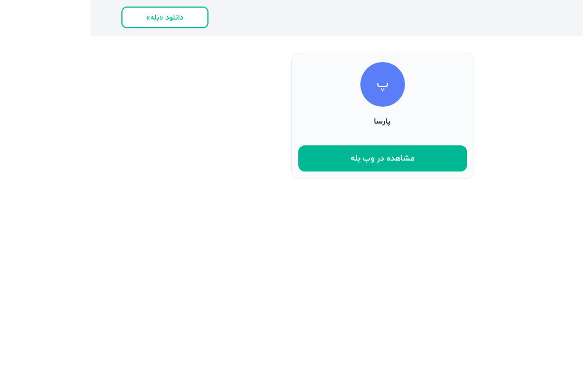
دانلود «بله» (74, 18)
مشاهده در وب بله (292, 158)
